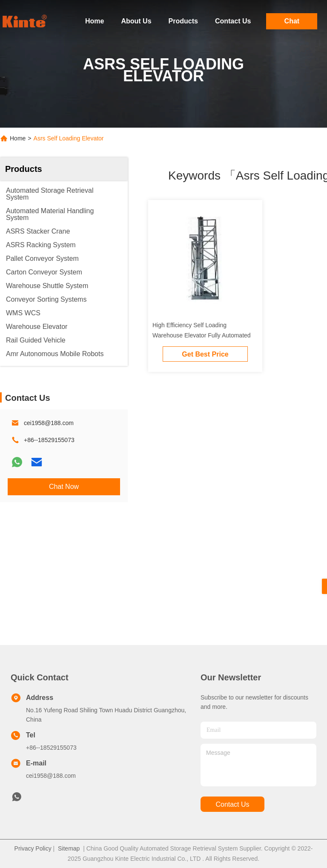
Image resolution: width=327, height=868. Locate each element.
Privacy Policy (33, 848)
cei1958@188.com (49, 423)
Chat (292, 21)
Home (95, 21)
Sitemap (69, 848)
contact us (232, 804)
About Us (136, 21)
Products (183, 21)
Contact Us (233, 21)
